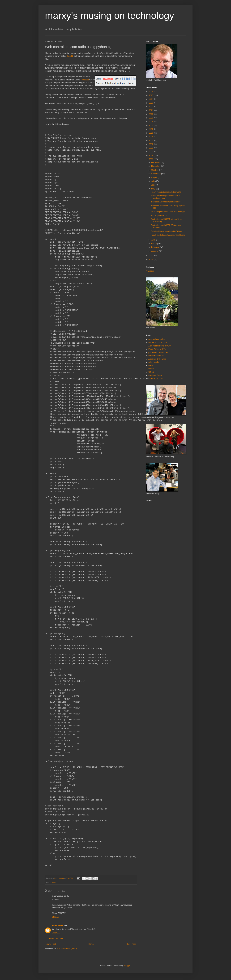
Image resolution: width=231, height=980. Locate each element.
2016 (151, 129)
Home (91, 944)
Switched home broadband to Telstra (166, 231)
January (155, 251)
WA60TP (152, 369)
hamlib (70, 56)
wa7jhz (151, 365)
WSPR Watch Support (158, 343)
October (155, 170)
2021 (151, 110)
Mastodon (150, 271)
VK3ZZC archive (155, 379)
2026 (151, 92)
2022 (151, 107)
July (153, 181)
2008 (151, 159)
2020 (151, 114)
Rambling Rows (155, 375)
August (155, 177)
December (156, 162)
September (156, 174)
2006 (151, 259)
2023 (151, 103)
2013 (151, 140)
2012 (151, 144)
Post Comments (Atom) (67, 949)
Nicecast (85, 80)
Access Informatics (156, 339)
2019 (151, 118)
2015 (151, 133)
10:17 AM (56, 933)
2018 (151, 122)
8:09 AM (56, 917)
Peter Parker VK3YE (157, 349)
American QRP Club (157, 359)
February (155, 247)
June (154, 185)
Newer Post (51, 944)
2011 (151, 148)
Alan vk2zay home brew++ (160, 346)
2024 (151, 99)
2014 (151, 137)
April (153, 240)
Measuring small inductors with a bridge (168, 212)
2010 (151, 152)
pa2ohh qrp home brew (158, 352)
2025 (151, 95)
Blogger (127, 966)
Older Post (131, 944)
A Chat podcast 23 (159, 215)
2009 (151, 155)
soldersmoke (154, 362)
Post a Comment (56, 938)
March (154, 244)
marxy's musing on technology (109, 15)
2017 (151, 125)
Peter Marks (58, 925)
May (153, 189)
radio (54, 882)
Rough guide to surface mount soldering (168, 235)
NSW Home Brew (156, 356)
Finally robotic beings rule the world (166, 192)
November (156, 166)
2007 (151, 256)
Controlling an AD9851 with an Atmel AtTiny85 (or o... (166, 220)
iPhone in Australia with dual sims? (166, 202)
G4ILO (151, 372)
